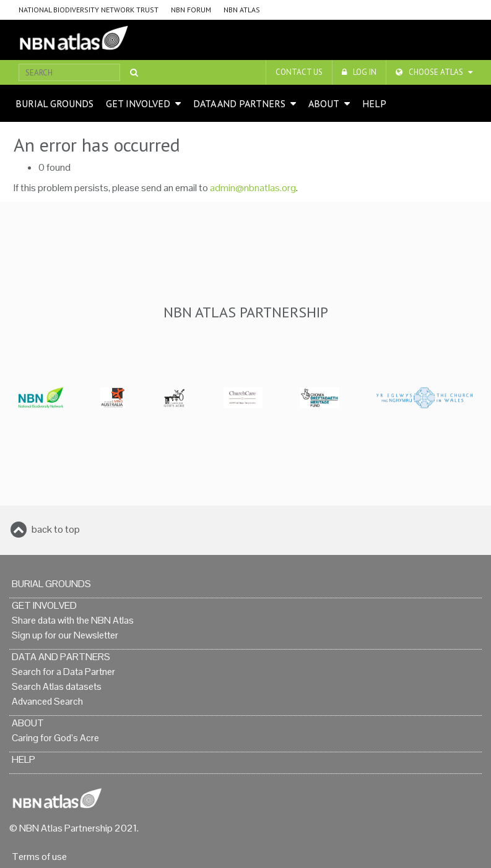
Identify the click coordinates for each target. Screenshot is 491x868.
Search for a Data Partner (63, 672)
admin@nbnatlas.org (253, 188)
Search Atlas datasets (57, 686)
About (324, 103)
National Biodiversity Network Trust (89, 10)
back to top (56, 529)
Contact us (299, 72)
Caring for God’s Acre (55, 738)
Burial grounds (54, 103)
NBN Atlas (242, 10)
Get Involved (138, 103)
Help (374, 103)
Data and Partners (239, 103)
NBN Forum (191, 10)
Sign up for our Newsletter (65, 635)
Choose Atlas (436, 72)
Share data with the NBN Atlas (73, 620)
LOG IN (365, 72)
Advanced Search (47, 701)
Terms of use (39, 857)
